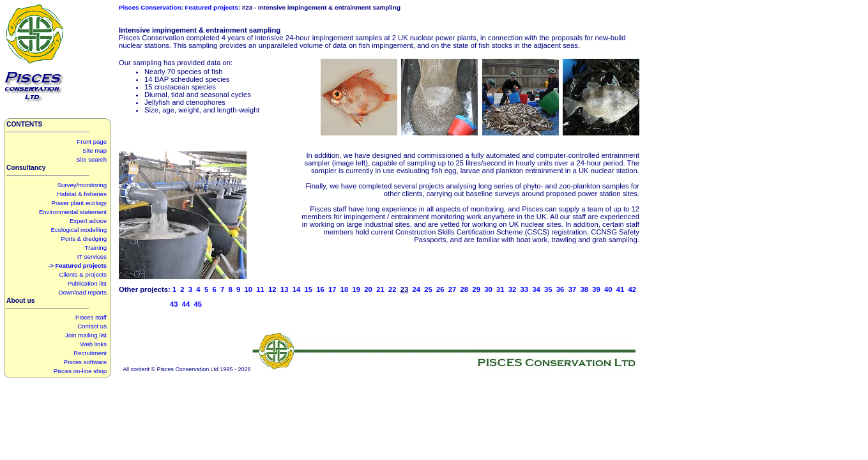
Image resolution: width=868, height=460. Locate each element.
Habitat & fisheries (82, 194)
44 (186, 304)
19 (357, 289)
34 (536, 289)
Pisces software (85, 362)
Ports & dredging (84, 239)
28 (465, 289)
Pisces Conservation (150, 7)
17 (332, 289)
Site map (95, 150)
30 (488, 289)
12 (272, 289)
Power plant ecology (79, 203)
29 (476, 289)
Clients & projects (83, 274)
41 (621, 289)
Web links (94, 344)
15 (308, 289)
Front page (92, 142)
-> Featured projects (77, 265)
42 (633, 289)
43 (174, 304)
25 (428, 289)
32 (513, 289)
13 (285, 289)
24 (416, 289)
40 (608, 289)
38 (584, 289)
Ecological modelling (79, 230)
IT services (92, 257)
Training (96, 248)
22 (392, 289)
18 (345, 289)
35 (548, 289)
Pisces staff (91, 317)
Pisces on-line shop (80, 371)
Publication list (87, 283)
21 (380, 289)
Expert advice (88, 221)
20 (368, 289)
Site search (91, 159)
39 (596, 289)
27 (453, 289)
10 (249, 289)
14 (297, 289)
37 (573, 289)
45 (198, 304)
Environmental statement (73, 212)
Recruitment (90, 353)
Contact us (92, 326)
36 (560, 289)
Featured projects (212, 7)
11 (260, 289)
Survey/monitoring (82, 185)
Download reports (83, 292)
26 (440, 289)
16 (320, 289)
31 (500, 289)
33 (525, 289)
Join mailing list (86, 335)
